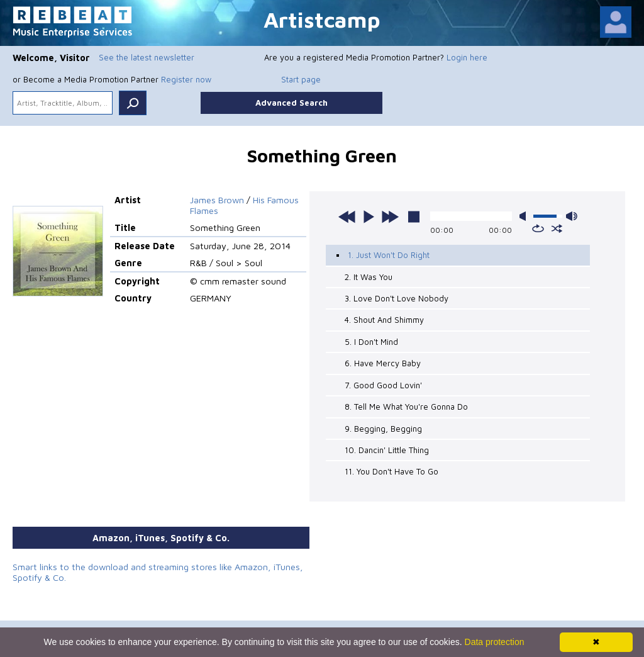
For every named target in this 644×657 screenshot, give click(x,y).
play (369, 216)
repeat (538, 228)
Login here (467, 57)
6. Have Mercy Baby (383, 363)
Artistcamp (322, 19)
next (390, 216)
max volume (572, 216)
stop (414, 216)
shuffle (557, 228)
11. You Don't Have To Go (391, 471)
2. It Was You (369, 277)
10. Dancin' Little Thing (387, 450)
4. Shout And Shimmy (384, 320)
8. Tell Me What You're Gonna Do (406, 407)
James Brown (217, 200)
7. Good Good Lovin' (383, 385)
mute (525, 216)
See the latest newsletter (147, 57)
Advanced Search (291, 103)
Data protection (495, 642)
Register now (186, 79)
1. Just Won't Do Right (389, 255)
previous (347, 216)
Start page (301, 79)
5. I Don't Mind (371, 342)
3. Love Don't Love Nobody (397, 298)
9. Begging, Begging (383, 428)
